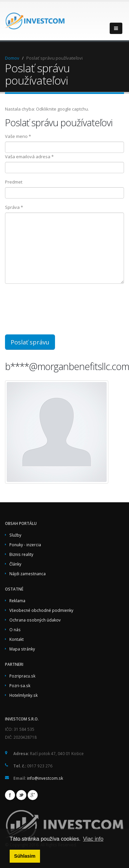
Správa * (14, 207)
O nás (15, 630)
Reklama (17, 601)
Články (15, 564)
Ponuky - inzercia (25, 545)
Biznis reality (21, 554)
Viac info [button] (93, 839)
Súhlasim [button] (25, 856)
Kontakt (16, 639)
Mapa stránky (22, 649)
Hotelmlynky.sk (23, 695)
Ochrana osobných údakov (35, 620)
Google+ (33, 795)
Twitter (21, 795)
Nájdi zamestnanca (27, 574)
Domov (12, 58)
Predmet (14, 182)
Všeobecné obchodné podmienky (41, 610)
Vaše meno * (18, 136)
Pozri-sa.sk (20, 685)
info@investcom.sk (45, 778)
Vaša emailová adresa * (29, 157)
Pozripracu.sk (22, 676)
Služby (15, 535)
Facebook (10, 795)
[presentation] (61, 309)
